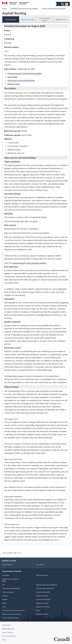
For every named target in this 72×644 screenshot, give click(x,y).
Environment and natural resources (13, 610)
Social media (6, 625)
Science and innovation (43, 599)
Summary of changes (28, 19)
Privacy (4, 640)
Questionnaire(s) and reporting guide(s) (25, 73)
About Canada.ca (8, 632)
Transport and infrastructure (45, 588)
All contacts (6, 575)
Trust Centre (40, 565)
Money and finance (42, 596)
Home (4, 8)
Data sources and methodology (21, 80)
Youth (38, 610)
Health (4, 603)
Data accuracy (14, 84)
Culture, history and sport (10, 618)
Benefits (5, 599)
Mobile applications (8, 629)
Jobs (4, 585)
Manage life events (42, 614)
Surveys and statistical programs (54, 8)
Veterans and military (43, 607)
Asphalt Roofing (11, 19)
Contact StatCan (7, 565)
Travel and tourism (8, 592)
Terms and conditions (9, 636)
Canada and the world (43, 592)
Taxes (4, 607)
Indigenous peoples (42, 603)
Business (5, 596)
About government (42, 575)
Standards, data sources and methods (24, 8)
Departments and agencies (11, 579)
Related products (61, 19)
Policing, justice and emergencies (47, 585)
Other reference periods (44, 19)
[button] (63, 4)
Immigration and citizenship (11, 588)
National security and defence (12, 614)
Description (13, 77)
